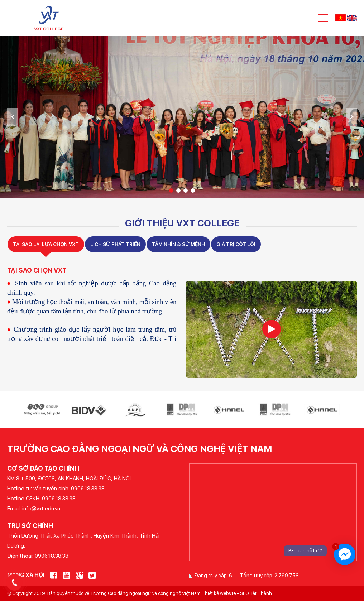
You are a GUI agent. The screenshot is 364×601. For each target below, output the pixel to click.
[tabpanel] (182, 117)
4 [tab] (193, 191)
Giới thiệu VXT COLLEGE (182, 223)
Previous (13, 117)
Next (351, 117)
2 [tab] (178, 191)
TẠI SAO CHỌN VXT (37, 270)
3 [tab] (186, 191)
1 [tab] (171, 191)
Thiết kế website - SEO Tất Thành (237, 593)
